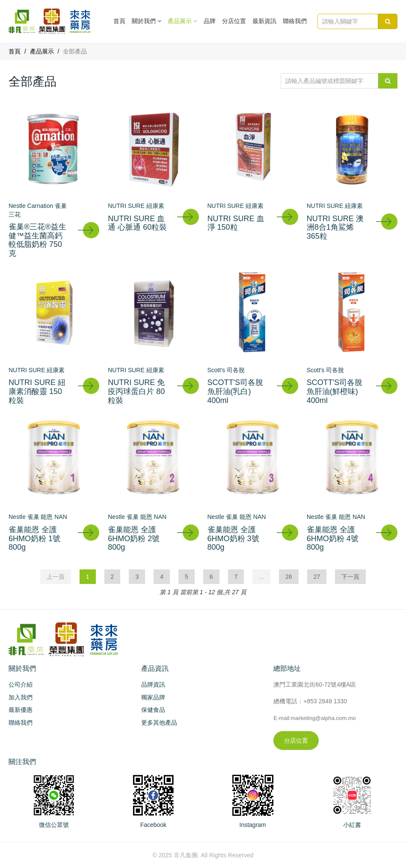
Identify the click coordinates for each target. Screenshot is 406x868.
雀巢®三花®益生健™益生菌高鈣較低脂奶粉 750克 (37, 240)
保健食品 (153, 710)
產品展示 (42, 51)
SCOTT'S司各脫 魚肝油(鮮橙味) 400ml (335, 391)
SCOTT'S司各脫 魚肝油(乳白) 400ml (235, 391)
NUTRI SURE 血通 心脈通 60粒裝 (137, 223)
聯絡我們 (295, 21)
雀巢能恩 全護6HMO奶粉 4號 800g (333, 538)
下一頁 (350, 577)
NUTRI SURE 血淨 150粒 (236, 223)
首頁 (119, 21)
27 (317, 577)
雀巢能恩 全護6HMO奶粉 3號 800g (233, 538)
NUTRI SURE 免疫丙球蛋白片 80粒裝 (136, 391)
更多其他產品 (159, 723)
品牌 (210, 21)
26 (289, 577)
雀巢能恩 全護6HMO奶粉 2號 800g (134, 538)
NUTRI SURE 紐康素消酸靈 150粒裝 (37, 391)
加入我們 (21, 697)
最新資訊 (264, 21)
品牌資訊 (153, 684)
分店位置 (234, 21)
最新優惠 (21, 710)
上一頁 (56, 577)
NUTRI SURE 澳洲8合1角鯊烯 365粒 (335, 227)
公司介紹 (21, 684)
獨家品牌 (153, 697)
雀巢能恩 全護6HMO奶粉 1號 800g (34, 538)
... (261, 577)
